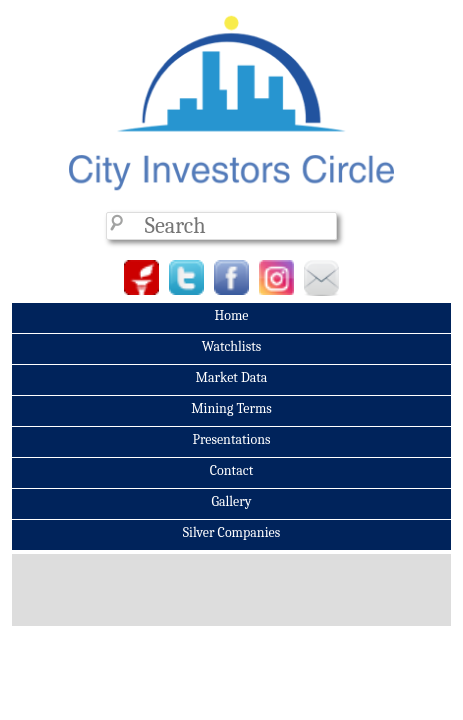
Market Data (232, 377)
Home (231, 315)
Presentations (231, 439)
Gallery (231, 501)
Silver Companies (231, 532)
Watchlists (232, 346)
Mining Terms (231, 408)
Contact (231, 470)
